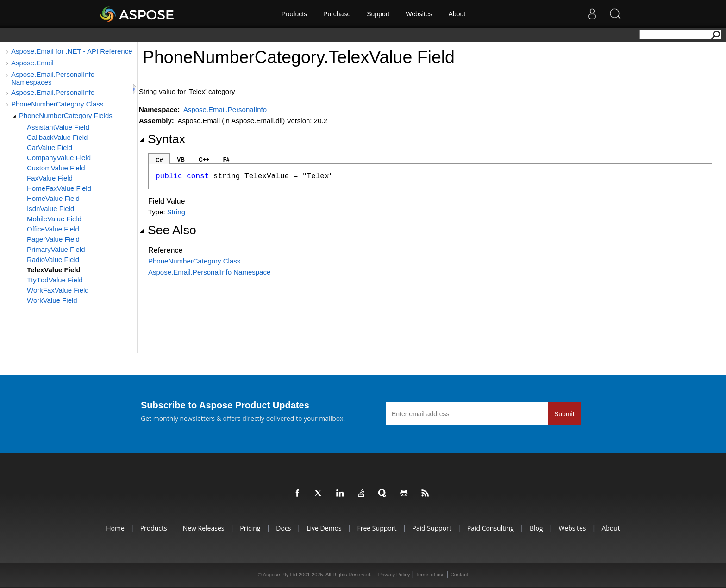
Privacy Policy (394, 575)
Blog (536, 528)
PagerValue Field (53, 239)
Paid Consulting (491, 528)
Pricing (250, 528)
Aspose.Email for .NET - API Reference (72, 51)
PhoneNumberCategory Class (57, 104)
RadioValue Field (53, 260)
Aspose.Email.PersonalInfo (53, 92)
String (176, 212)
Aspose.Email (32, 63)
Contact (459, 575)
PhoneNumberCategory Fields (66, 116)
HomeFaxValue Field (59, 188)
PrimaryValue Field (56, 249)
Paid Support (432, 528)
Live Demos (324, 528)
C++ (204, 160)
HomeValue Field (53, 198)
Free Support (377, 528)
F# (226, 160)
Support (378, 14)
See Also (168, 230)
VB (181, 160)
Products (294, 14)
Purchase (337, 14)
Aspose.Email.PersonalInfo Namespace (209, 272)
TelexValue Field (54, 270)
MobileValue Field (54, 219)
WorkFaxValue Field (58, 290)
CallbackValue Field (57, 137)
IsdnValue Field (50, 209)
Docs (283, 528)
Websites (419, 14)
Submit (564, 414)
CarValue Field (50, 147)
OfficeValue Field (53, 229)
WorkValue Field (52, 300)
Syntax (162, 139)
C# (159, 160)
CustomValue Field (56, 168)
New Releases (204, 528)
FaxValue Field (50, 178)
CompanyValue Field (59, 158)
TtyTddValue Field (55, 280)
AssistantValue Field (58, 127)
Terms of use (430, 575)
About (457, 14)
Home (115, 528)
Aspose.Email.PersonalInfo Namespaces (53, 78)
